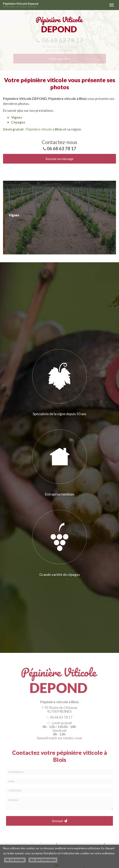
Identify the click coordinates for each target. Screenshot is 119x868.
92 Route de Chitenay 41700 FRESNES (60, 709)
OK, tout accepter (15, 860)
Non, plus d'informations (43, 860)
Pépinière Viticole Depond (54, 5)
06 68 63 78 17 (62, 149)
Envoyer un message (60, 159)
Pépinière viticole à (33, 129)
